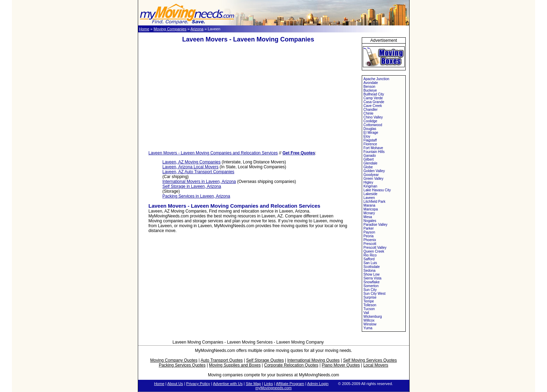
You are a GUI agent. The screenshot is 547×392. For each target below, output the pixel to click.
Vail (366, 313)
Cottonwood (373, 125)
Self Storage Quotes (265, 360)
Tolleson (370, 305)
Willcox (369, 320)
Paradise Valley (376, 225)
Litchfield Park (374, 202)
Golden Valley (374, 171)
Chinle (368, 113)
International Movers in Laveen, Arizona (199, 182)
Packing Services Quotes (182, 365)
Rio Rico (370, 255)
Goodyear (371, 175)
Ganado (370, 156)
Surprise (370, 297)
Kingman (370, 186)
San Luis (370, 263)
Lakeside (370, 194)
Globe (368, 167)
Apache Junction (376, 79)
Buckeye (370, 90)
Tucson (369, 309)
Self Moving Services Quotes (370, 360)
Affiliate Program (290, 384)
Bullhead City (374, 94)
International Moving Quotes (313, 360)
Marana (369, 205)
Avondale (371, 83)
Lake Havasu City (377, 190)
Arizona (197, 29)
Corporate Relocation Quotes (291, 365)
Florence (370, 144)
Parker (369, 228)
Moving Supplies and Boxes (235, 365)
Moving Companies (170, 29)
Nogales (370, 221)
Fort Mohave (373, 148)
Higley (368, 182)
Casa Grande (374, 102)
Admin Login (318, 384)
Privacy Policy (198, 384)
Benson (369, 87)
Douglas (370, 129)
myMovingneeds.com (273, 388)
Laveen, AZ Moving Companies (192, 162)
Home (144, 29)
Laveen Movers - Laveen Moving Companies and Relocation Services (213, 153)
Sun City (370, 290)
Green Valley (373, 179)
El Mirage (371, 133)
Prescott (370, 244)
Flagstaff (370, 140)
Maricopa (371, 209)
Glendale (370, 163)
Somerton (371, 286)
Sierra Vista (373, 278)
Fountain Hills (374, 152)
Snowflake (372, 282)
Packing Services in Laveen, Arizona (196, 196)
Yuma (368, 328)
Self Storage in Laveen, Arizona (192, 186)
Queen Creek (374, 251)
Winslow (370, 324)
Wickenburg (373, 317)
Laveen (369, 198)
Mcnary (369, 213)
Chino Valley (373, 117)
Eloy (367, 136)
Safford (369, 259)
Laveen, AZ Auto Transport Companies (198, 172)
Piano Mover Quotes (341, 365)
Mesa (368, 217)
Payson (369, 232)
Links (269, 384)
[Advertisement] (248, 97)
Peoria (369, 236)
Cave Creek (373, 106)
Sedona (369, 271)
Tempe (369, 301)
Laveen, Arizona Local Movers (191, 167)
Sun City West (374, 294)
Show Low (372, 274)
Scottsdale (372, 267)
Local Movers (376, 365)
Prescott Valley (375, 248)
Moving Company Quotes (174, 360)
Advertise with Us (228, 384)
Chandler (371, 110)
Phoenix (370, 240)
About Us (175, 384)
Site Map (253, 384)
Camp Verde (373, 98)
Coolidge (370, 121)
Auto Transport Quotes (222, 360)
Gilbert (369, 159)
